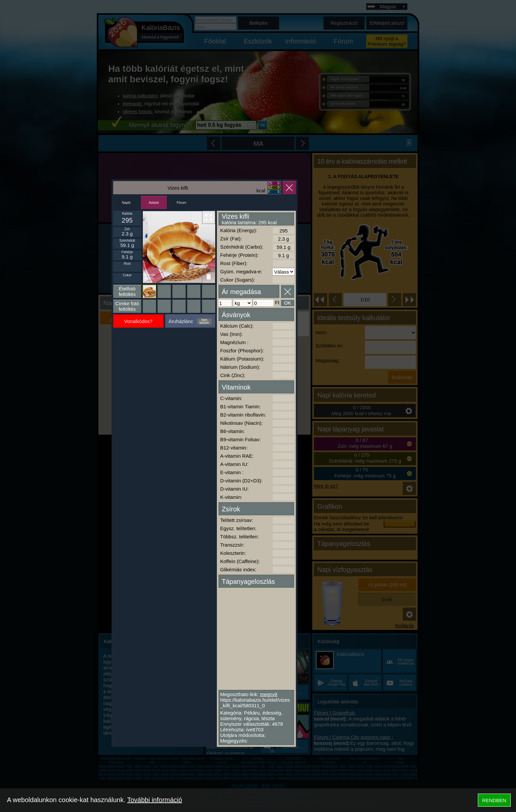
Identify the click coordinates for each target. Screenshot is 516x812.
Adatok (154, 203)
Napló (126, 203)
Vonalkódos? (138, 321)
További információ (155, 800)
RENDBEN (494, 800)
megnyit (269, 694)
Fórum (181, 203)
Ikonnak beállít (149, 277)
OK (288, 303)
